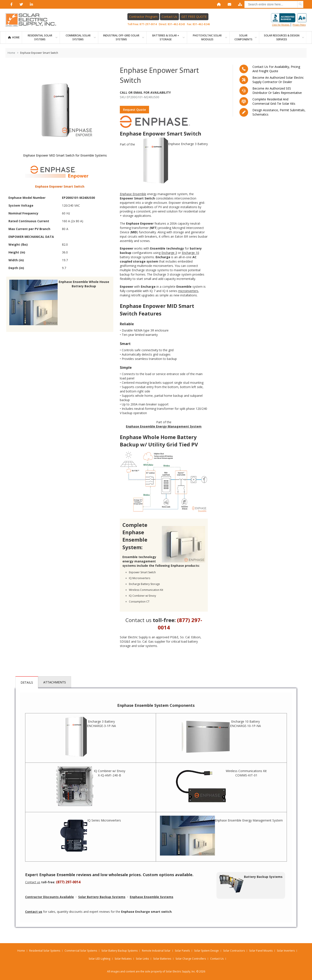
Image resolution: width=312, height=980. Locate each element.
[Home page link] (33, 20)
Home (16, 37)
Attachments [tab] (55, 682)
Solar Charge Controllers (191, 959)
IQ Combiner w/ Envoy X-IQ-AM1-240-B (91, 786)
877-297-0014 (148, 24)
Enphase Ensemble (133, 194)
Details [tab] (27, 682)
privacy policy (299, 25)
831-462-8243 (176, 24)
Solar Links (142, 959)
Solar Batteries (162, 959)
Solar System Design (206, 951)
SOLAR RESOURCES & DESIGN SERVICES (282, 37)
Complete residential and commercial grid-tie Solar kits (274, 101)
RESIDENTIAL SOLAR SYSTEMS (40, 37)
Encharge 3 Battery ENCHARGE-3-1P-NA (91, 737)
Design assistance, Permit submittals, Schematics (279, 112)
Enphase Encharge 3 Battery (176, 161)
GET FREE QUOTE (194, 17)
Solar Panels (182, 951)
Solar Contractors (234, 951)
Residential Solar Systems (45, 951)
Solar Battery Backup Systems (119, 951)
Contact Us (169, 17)
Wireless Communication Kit (146, 590)
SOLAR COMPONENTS (243, 37)
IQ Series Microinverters (91, 836)
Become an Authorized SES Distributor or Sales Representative (277, 91)
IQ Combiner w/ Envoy (142, 596)
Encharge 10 (190, 253)
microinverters (188, 291)
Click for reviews (289, 20)
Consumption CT (139, 602)
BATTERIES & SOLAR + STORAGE (166, 37)
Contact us (138, 620)
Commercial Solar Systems (78, 37)
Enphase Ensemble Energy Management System (221, 836)
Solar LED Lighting (99, 959)
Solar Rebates (123, 959)
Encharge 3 (169, 253)
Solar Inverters (286, 951)
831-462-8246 (201, 24)
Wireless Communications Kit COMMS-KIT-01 (221, 786)
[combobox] (274, 4)
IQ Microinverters (140, 578)
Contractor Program (143, 17)
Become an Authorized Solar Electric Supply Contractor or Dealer (278, 80)
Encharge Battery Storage (144, 584)
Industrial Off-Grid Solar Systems (121, 37)
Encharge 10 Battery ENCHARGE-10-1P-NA (221, 737)
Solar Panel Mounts (261, 951)
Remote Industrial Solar (156, 951)
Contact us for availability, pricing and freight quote (276, 69)
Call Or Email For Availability (145, 92)
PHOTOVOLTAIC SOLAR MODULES (207, 37)
